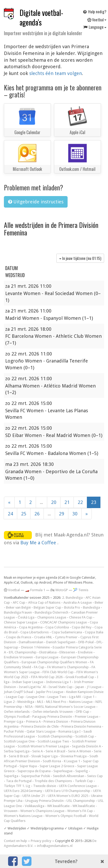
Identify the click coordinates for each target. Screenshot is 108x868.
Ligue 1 (89, 697)
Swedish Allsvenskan (69, 776)
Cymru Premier (66, 637)
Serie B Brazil (19, 756)
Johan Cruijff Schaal (19, 692)
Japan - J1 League (88, 687)
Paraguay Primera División (52, 717)
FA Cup (39, 667)
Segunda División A (86, 746)
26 (37, 514)
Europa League (47, 657)
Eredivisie (85, 652)
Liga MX (75, 697)
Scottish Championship (55, 736)
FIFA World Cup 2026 (47, 677)
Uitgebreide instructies (36, 202)
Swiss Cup (95, 776)
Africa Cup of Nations (44, 602)
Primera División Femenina (81, 726)
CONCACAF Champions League (64, 622)
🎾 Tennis (81, 590)
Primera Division (56, 722)
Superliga (11, 776)
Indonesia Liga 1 (59, 682)
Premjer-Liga (14, 722)
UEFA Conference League (78, 786)
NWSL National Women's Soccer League (65, 707)
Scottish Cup (85, 736)
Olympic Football (17, 717)
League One (36, 697)
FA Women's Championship (68, 667)
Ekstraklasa (48, 652)
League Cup (15, 697)
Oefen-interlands (17, 712)
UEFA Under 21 (34, 796)
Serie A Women (80, 751)
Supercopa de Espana (34, 771)
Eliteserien (67, 652)
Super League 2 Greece (57, 766)
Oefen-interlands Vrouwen (53, 712)
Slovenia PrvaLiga (74, 756)
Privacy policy (41, 841)
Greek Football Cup (80, 677)
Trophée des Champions (53, 781)
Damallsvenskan (31, 642)
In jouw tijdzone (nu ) (80, 258)
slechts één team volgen (56, 73)
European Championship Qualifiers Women (54, 662)
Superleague (63, 771)
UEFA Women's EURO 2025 (68, 796)
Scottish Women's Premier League (43, 746)
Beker (99, 602)
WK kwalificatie (58, 806)
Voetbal (97, 20)
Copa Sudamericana (67, 632)
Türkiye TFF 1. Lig (17, 786)
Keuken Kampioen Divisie (85, 692)
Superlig (82, 771)
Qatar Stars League (41, 731)
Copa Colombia (57, 627)
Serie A (38, 751)
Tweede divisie (45, 786)
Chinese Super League (21, 622)
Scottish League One (19, 741)
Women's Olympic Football (66, 816)
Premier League (87, 717)
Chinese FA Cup (81, 617)
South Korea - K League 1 (61, 761)
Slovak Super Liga (44, 756)
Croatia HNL (43, 637)
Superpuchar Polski (36, 776)
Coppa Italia (94, 632)
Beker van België (18, 607)
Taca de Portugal (19, 781)
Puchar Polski (14, 731)
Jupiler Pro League (50, 692)
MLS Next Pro (56, 702)
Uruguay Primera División (44, 801)
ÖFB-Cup (82, 712)
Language (95, 27)
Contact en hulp (16, 841)
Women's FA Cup (80, 811)
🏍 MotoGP (59, 590)
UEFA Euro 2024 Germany (23, 791)
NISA (29, 707)
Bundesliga (91, 607)
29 (62, 514)
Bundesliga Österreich (52, 612)
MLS (40, 702)
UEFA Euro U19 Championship (68, 791)
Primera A (33, 722)
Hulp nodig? (94, 11)
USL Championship (81, 801)
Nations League (81, 702)
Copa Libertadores (35, 632)
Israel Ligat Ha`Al (32, 687)
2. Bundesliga (72, 598)
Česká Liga (26, 617)
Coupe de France (19, 637)
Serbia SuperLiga (17, 751)
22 (80, 502)
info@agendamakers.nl (55, 846)
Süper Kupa (28, 766)
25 (24, 514)
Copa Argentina (31, 627)
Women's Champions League (42, 811)
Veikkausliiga (35, 806)
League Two (57, 697)
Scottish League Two (53, 741)
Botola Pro (72, 607)
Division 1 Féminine (35, 647)
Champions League (52, 617)
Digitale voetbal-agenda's (41, 17)
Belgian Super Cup (47, 607)
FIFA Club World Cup (58, 672)
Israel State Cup (61, 687)
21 (67, 502)
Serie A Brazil (55, 751)
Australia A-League (78, 602)
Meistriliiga (26, 702)
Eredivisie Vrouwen (18, 657)
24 (10, 514)
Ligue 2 (9, 702)
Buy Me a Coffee (39, 543)
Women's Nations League (23, 816)
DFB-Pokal (86, 642)
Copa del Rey (82, 627)
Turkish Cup (84, 781)
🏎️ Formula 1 (35, 590)
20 (54, 502)
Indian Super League (28, 682)
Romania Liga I (70, 731)
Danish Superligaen (61, 642)
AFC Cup (19, 602)
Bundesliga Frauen (18, 612)
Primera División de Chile (40, 726)
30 (75, 514)
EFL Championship (23, 652)
